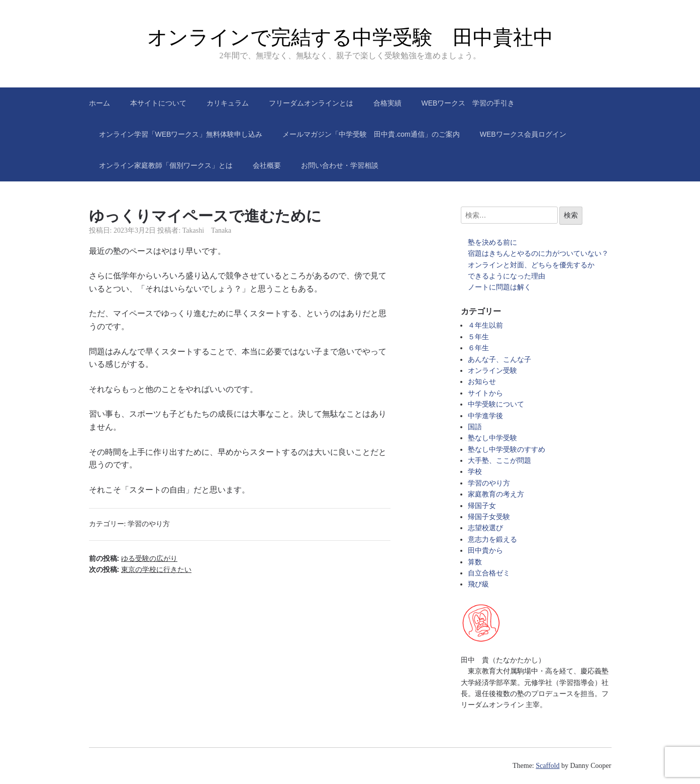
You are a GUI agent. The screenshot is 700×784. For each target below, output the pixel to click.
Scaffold (547, 766)
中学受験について (496, 404)
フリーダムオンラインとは (311, 103)
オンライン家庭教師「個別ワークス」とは (166, 165)
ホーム (99, 103)
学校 (475, 472)
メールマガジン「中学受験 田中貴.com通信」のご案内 (371, 134)
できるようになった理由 (507, 276)
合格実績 (387, 103)
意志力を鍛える (492, 540)
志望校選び (485, 528)
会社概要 (267, 165)
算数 (475, 562)
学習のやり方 (149, 524)
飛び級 (478, 584)
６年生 (478, 348)
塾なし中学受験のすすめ (507, 450)
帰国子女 (482, 506)
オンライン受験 (492, 371)
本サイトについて (158, 103)
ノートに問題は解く (499, 287)
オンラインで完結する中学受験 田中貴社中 (350, 37)
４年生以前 (485, 325)
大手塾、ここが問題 (499, 461)
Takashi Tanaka (207, 230)
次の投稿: (140, 569)
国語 (475, 427)
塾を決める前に (492, 242)
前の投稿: (133, 558)
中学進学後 (485, 416)
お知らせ (482, 382)
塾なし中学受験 (492, 438)
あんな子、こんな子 (499, 360)
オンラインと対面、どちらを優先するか (531, 265)
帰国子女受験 (489, 517)
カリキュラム (228, 103)
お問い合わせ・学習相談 (340, 165)
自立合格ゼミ (489, 573)
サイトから (485, 393)
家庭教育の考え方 (496, 494)
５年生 (478, 337)
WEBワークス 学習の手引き (468, 103)
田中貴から (485, 551)
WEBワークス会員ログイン (523, 134)
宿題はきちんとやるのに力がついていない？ (538, 254)
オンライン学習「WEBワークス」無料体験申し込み (181, 134)
